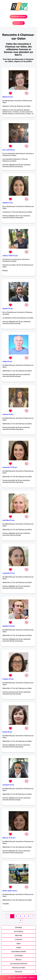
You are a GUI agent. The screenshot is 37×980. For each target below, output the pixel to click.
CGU (14, 978)
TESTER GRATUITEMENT (18, 17)
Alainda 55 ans (8, 309)
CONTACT (32, 978)
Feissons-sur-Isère (19, 968)
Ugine (18, 943)
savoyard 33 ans (8, 785)
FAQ (9, 978)
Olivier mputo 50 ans (10, 891)
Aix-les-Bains (18, 931)
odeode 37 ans (8, 203)
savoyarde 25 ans (9, 573)
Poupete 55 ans (8, 679)
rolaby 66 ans (7, 361)
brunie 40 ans (7, 732)
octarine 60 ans (8, 414)
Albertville (18, 935)
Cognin (18, 948)
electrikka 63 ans (8, 520)
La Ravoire (18, 939)
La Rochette (18, 956)
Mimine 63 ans (8, 97)
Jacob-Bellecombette (18, 952)
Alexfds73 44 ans (9, 626)
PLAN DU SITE (22, 978)
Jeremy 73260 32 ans (10, 256)
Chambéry (18, 927)
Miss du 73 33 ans (9, 838)
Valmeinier (18, 972)
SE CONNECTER (18, 23)
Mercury (18, 960)
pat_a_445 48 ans (9, 150)
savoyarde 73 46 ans (10, 467)
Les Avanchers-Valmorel (19, 964)
